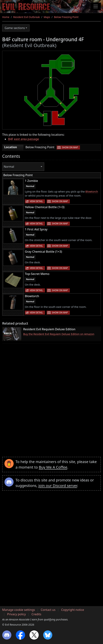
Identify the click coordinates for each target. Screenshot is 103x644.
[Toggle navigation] (96, 6)
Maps (47, 17)
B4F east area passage (23, 139)
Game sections (15, 28)
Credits (36, 614)
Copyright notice (73, 610)
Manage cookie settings (19, 610)
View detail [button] (36, 201)
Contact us (48, 610)
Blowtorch (92, 192)
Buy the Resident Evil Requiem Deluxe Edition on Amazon (59, 334)
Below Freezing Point (66, 17)
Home (6, 17)
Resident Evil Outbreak (27, 17)
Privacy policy (16, 614)
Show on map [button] (70, 147)
